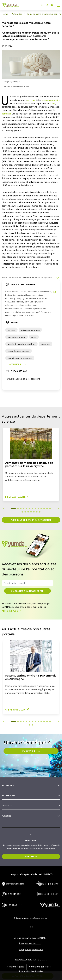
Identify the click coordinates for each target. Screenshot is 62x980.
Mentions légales (15, 967)
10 (41, 508)
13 (50, 508)
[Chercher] (42, 5)
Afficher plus (15, 364)
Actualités (8, 785)
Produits (7, 806)
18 (34, 512)
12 (47, 508)
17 (31, 512)
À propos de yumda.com (31, 949)
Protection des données (31, 971)
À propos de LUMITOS (30, 944)
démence (6, 114)
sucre (52, 103)
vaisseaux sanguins (51, 100)
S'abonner (31, 856)
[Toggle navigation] (58, 6)
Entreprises (9, 795)
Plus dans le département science (31, 520)
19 (37, 512)
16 (28, 512)
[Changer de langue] (52, 5)
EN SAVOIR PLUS (31, 751)
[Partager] (47, 5)
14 (22, 512)
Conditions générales (40, 967)
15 (25, 512)
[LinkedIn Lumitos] (31, 926)
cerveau (31, 100)
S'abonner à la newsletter (27, 591)
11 (44, 508)
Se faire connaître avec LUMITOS (30, 938)
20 (40, 512)
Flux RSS (7, 816)
